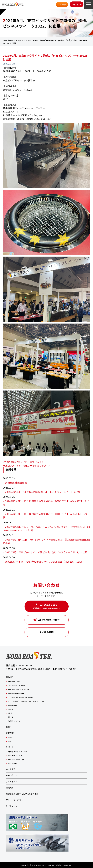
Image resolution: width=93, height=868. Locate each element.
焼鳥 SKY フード (14, 681)
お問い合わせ (77, 4)
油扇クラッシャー (15, 721)
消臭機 (11, 709)
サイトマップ (12, 806)
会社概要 (10, 788)
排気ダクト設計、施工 (17, 759)
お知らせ (21, 40)
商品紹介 (10, 677)
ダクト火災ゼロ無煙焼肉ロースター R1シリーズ (27, 701)
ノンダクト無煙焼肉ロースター (20, 697)
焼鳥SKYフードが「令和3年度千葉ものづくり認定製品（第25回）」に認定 (44, 562)
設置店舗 (10, 733)
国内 (10, 737)
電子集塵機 (12, 705)
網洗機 (11, 717)
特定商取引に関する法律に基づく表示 (22, 794)
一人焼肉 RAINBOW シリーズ (19, 689)
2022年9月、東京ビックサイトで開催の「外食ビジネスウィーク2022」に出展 (46, 552)
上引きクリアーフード (17, 685)
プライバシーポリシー (15, 800)
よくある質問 (46, 632)
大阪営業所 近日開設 (16, 483)
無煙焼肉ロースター (16, 693)
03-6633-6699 (48, 605)
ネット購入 (62, 4)
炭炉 (10, 713)
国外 (10, 741)
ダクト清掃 (12, 763)
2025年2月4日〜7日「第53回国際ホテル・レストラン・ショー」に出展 (43, 492)
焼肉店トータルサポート (18, 751)
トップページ (9, 40)
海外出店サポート (15, 755)
